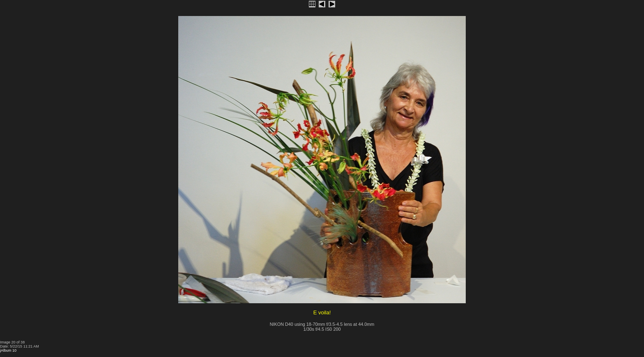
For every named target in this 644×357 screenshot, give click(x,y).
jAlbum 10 (8, 350)
